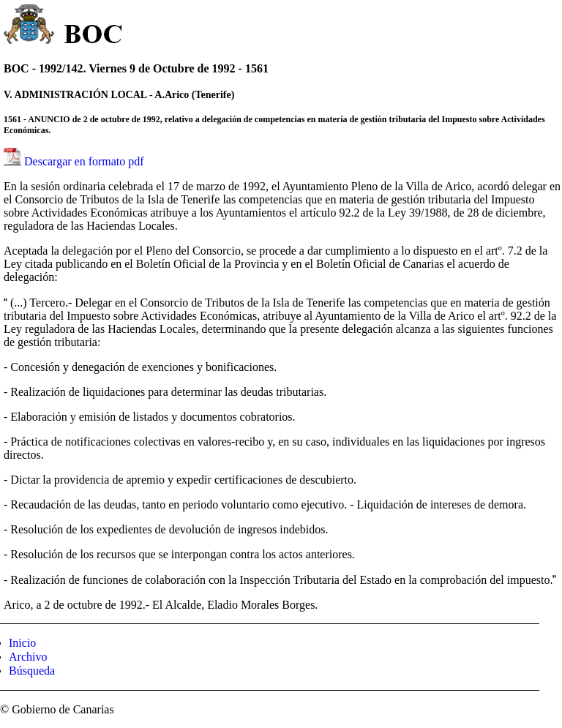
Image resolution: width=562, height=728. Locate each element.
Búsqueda (32, 671)
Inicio (22, 643)
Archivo (28, 657)
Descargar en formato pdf (84, 161)
